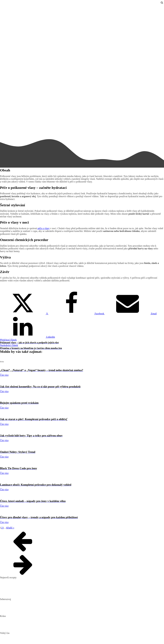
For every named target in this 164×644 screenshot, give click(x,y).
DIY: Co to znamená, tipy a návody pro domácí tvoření (27, 641)
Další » (11, 528)
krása (3, 6)
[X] (24, 314)
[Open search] (162, 3)
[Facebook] (77, 314)
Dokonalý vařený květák (12, 594)
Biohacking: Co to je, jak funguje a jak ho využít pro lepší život (31, 602)
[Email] (131, 314)
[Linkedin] (27, 337)
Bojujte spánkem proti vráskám (15, 628)
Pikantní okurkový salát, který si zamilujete (21, 580)
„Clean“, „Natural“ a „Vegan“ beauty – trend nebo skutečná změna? (33, 619)
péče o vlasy (44, 228)
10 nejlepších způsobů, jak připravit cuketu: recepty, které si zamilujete (35, 590)
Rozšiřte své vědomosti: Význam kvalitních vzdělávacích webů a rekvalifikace (38, 611)
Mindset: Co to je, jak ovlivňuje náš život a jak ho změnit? (28, 607)
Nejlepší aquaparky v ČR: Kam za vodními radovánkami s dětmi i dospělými (38, 636)
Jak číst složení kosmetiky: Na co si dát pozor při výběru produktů (32, 624)
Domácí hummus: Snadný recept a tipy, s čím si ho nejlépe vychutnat (34, 585)
